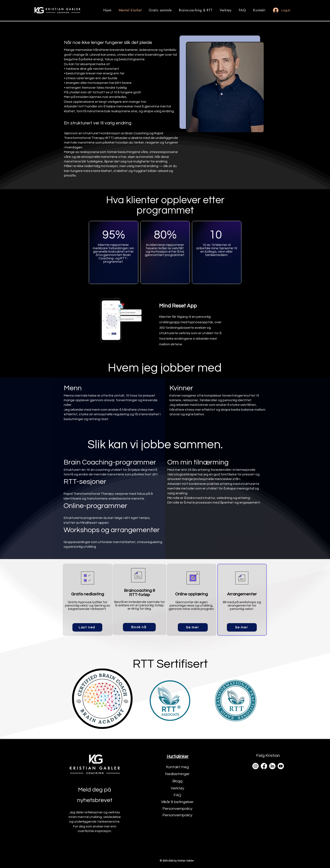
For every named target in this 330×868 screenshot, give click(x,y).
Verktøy (177, 788)
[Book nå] (139, 627)
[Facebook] (264, 766)
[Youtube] (281, 766)
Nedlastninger (177, 774)
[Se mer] (193, 627)
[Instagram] (255, 766)
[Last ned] (87, 627)
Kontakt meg (177, 767)
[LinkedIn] (272, 766)
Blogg (177, 781)
